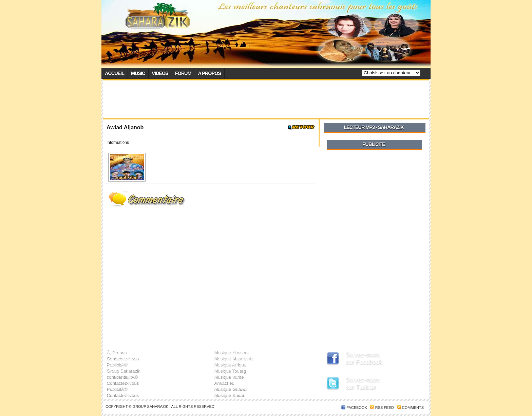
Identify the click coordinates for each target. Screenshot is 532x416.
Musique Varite (229, 376)
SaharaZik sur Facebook (370, 359)
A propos (210, 73)
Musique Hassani (231, 352)
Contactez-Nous (123, 358)
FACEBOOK (357, 408)
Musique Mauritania (233, 358)
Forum (183, 73)
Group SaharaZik (151, 406)
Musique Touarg (230, 370)
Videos (160, 73)
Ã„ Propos (117, 352)
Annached (224, 383)
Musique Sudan (229, 395)
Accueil (115, 73)
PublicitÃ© (117, 364)
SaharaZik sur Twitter (370, 385)
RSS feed (385, 408)
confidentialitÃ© (122, 376)
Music (138, 73)
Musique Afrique (230, 364)
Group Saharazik (123, 370)
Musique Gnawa (230, 389)
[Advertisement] (266, 99)
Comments (413, 408)
